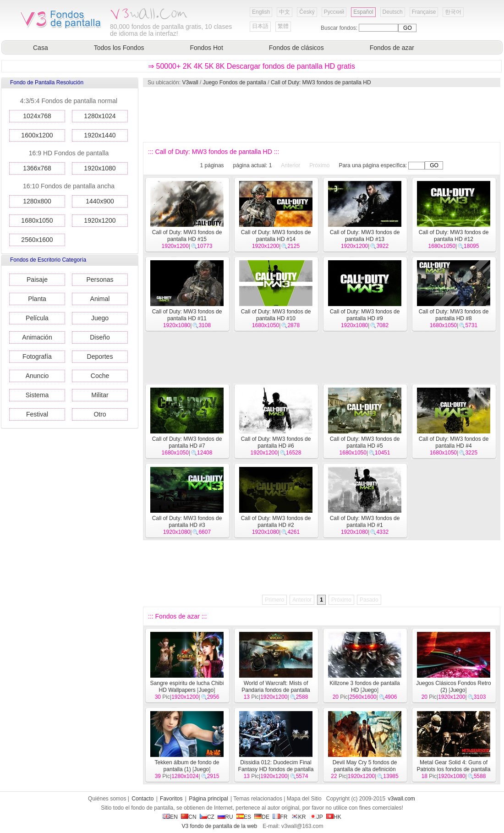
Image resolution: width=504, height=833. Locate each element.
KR (299, 817)
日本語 (260, 26)
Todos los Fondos (119, 48)
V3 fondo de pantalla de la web (219, 826)
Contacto (142, 799)
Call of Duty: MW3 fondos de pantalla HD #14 (276, 236)
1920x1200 (100, 220)
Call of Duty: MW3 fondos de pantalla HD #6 (276, 442)
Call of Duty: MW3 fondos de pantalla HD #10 (276, 315)
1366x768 (37, 168)
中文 (285, 12)
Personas (100, 279)
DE (262, 817)
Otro (100, 414)
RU (225, 817)
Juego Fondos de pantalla (235, 82)
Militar (100, 395)
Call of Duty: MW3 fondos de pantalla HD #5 (365, 442)
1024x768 (37, 116)
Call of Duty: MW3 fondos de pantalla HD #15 (187, 236)
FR (280, 817)
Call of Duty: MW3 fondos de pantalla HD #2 (276, 522)
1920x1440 (100, 135)
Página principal (208, 799)
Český (307, 12)
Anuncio (37, 376)
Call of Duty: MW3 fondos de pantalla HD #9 (365, 315)
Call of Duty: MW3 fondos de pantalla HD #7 (187, 442)
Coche (100, 376)
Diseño (100, 337)
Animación (37, 337)
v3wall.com (402, 799)
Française (424, 12)
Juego (100, 318)
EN (170, 817)
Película (37, 318)
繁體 (283, 26)
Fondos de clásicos (296, 48)
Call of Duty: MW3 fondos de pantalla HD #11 (187, 315)
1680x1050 (37, 220)
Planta (37, 299)
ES (244, 817)
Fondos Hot (206, 48)
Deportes (100, 356)
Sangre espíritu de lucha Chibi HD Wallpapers (187, 687)
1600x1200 (37, 135)
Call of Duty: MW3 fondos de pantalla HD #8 (454, 315)
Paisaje (37, 279)
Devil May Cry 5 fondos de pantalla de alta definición (365, 766)
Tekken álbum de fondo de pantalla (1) (187, 766)
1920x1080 (100, 168)
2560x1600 (37, 240)
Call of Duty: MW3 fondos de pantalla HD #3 (187, 522)
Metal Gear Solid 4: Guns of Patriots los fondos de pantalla (454, 766)
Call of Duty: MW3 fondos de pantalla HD (321, 82)
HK (334, 817)
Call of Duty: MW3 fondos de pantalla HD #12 (454, 236)
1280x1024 (100, 116)
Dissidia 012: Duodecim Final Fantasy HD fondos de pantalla (276, 766)
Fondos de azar (392, 48)
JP (316, 817)
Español (363, 12)
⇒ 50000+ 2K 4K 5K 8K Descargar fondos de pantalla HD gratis (252, 66)
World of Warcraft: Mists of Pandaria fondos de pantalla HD (276, 690)
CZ (207, 817)
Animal (100, 299)
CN (189, 817)
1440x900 (100, 201)
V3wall (190, 82)
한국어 (453, 12)
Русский (334, 12)
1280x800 (37, 201)
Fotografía (37, 356)
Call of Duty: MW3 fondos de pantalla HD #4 (454, 442)
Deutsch (393, 12)
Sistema (37, 395)
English (261, 12)
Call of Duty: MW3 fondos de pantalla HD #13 (365, 236)
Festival (37, 414)
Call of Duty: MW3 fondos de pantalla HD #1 (365, 522)
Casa (41, 48)
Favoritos (171, 799)
